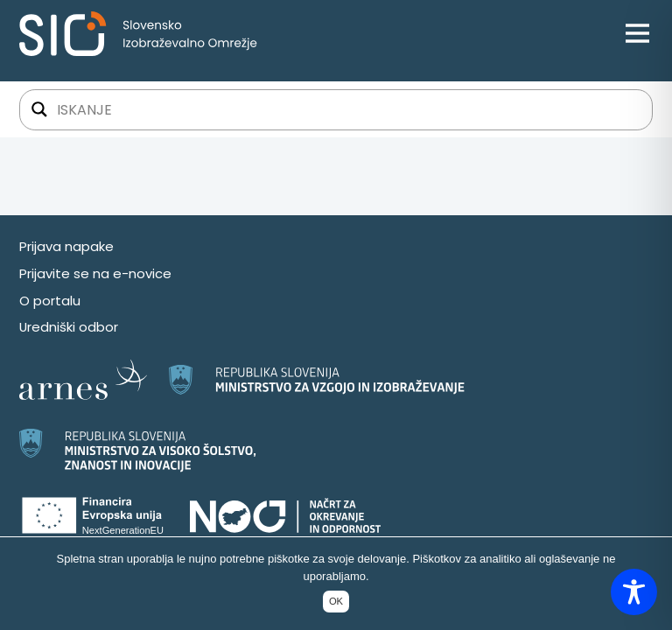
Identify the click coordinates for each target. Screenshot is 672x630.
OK (336, 601)
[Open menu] (637, 34)
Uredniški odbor (69, 327)
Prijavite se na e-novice (95, 273)
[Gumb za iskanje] (39, 109)
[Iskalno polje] (347, 109)
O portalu (50, 301)
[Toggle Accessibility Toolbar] (634, 592)
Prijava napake (66, 246)
